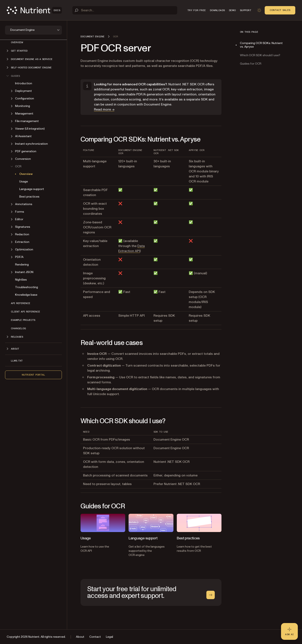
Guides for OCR (251, 64)
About (80, 637)
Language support (32, 189)
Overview (17, 42)
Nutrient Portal (34, 375)
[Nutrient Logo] (34, 10)
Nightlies (21, 280)
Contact (95, 637)
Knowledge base (26, 295)
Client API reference (25, 312)
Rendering (22, 265)
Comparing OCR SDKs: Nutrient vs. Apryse (261, 45)
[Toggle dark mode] (259, 10)
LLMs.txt (17, 361)
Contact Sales (280, 10)
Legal (109, 637)
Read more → (104, 109)
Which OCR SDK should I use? (260, 55)
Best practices (29, 197)
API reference (21, 303)
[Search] (125, 10)
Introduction (24, 83)
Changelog (18, 328)
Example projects (23, 320)
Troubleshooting (27, 287)
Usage (24, 181)
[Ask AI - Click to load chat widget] (289, 631)
